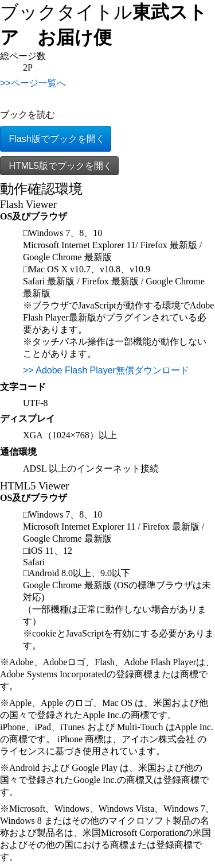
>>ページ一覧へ (33, 83)
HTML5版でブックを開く (59, 166)
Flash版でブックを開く (56, 139)
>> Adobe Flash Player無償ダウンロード (106, 370)
